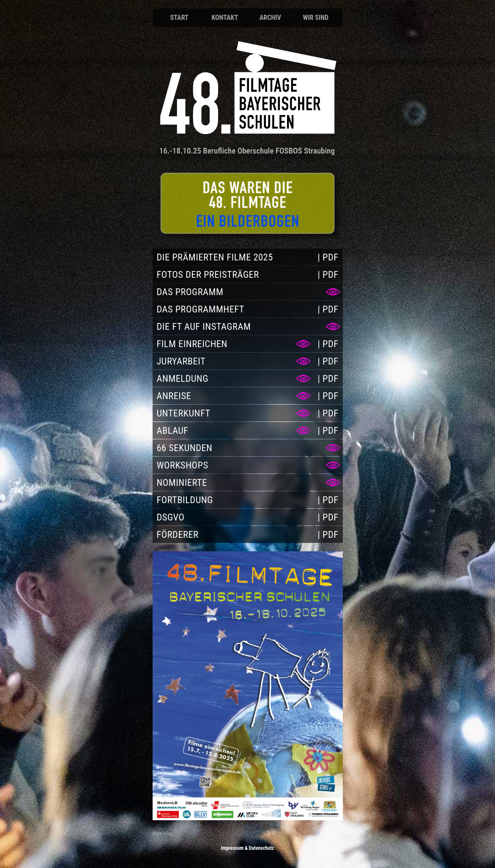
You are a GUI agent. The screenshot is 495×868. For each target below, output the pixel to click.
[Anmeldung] (248, 203)
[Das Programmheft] (233, 309)
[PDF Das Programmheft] (328, 309)
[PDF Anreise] (328, 396)
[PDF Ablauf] (328, 430)
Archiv (270, 18)
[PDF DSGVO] (328, 517)
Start (179, 18)
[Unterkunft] (233, 413)
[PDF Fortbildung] (328, 500)
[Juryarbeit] (233, 361)
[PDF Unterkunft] (328, 413)
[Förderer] (233, 534)
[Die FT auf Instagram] (248, 326)
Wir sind (316, 18)
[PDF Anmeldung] (328, 378)
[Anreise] (233, 396)
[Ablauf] (233, 430)
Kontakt (225, 18)
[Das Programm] (248, 292)
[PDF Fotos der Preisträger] (328, 274)
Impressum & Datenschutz (248, 848)
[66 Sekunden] (248, 448)
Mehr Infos (163, 834)
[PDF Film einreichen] (328, 344)
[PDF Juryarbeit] (328, 361)
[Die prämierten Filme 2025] (233, 257)
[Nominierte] (248, 482)
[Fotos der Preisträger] (233, 274)
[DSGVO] (233, 517)
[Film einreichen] (233, 344)
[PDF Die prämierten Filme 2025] (328, 257)
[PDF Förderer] (328, 534)
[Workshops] (248, 465)
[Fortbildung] (233, 500)
